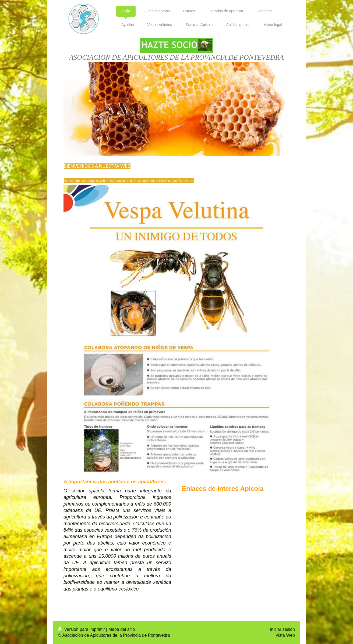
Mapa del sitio (122, 629)
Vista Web (285, 635)
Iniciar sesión (282, 629)
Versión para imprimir (82, 629)
